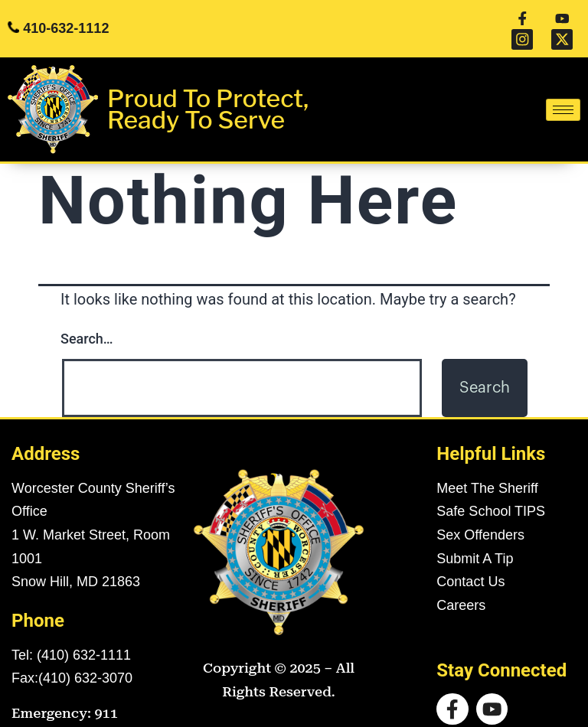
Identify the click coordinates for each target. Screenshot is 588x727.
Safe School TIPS (491, 491)
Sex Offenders (480, 514)
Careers (461, 584)
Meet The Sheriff (487, 467)
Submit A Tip (475, 537)
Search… (87, 318)
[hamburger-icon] (563, 89)
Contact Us (470, 561)
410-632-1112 (66, 18)
